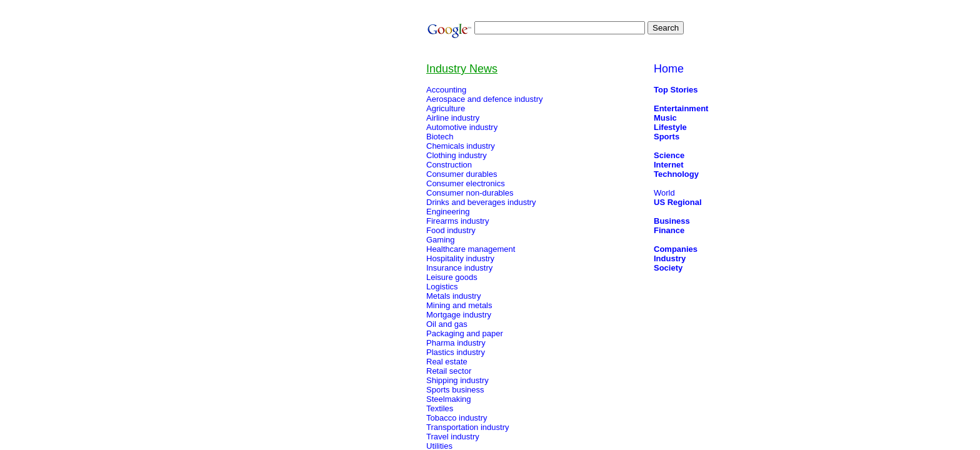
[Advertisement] (301, 261)
